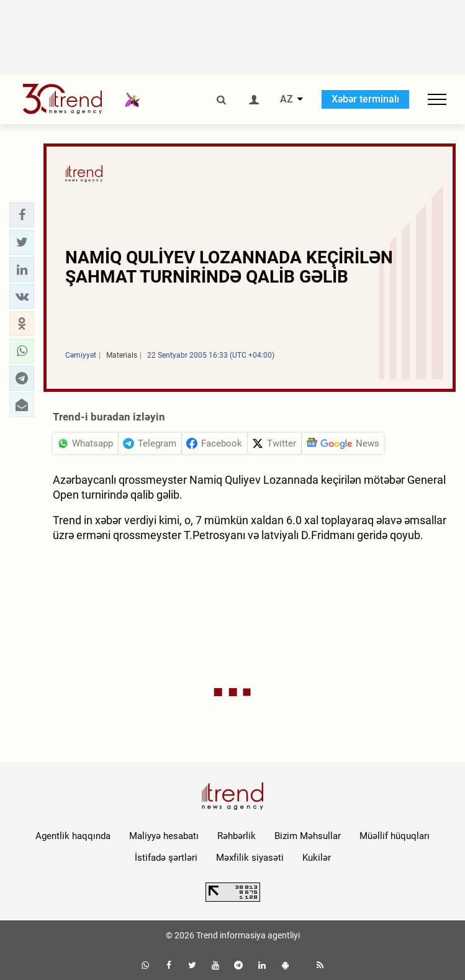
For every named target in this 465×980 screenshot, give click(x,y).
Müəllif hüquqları (395, 836)
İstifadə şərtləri (166, 858)
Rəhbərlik (237, 836)
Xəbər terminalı (365, 99)
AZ (287, 99)
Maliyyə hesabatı (164, 836)
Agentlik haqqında (73, 836)
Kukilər (317, 858)
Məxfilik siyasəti (250, 858)
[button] (22, 215)
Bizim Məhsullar (308, 836)
